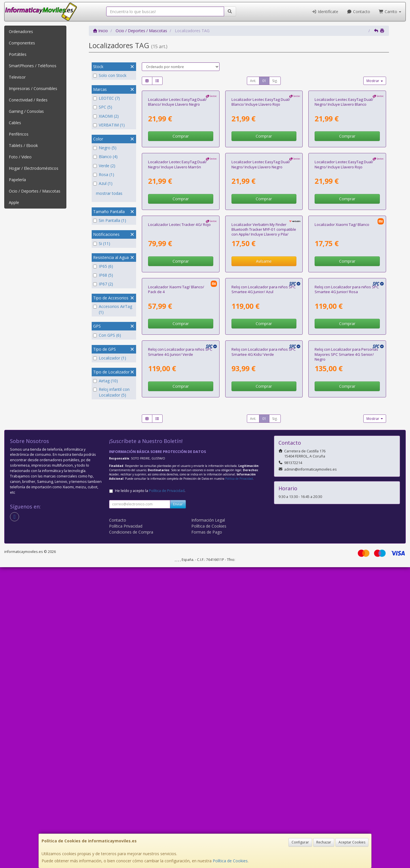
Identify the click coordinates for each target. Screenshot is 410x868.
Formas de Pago (207, 833)
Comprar (181, 196)
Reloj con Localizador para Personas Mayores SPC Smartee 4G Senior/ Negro (346, 655)
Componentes (22, 43)
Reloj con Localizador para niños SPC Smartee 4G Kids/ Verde (264, 653)
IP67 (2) (103, 284)
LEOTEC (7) (106, 98)
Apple (14, 202)
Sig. (275, 81)
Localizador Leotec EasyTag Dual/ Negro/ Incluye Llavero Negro (261, 285)
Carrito (390, 12)
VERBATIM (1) (109, 125)
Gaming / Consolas (26, 111)
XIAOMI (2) (106, 116)
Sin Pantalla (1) (110, 220)
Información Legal (208, 821)
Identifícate (325, 12)
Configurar (300, 842)
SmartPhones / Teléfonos (33, 66)
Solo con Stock (110, 75)
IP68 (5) (103, 275)
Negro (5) (105, 148)
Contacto (358, 12)
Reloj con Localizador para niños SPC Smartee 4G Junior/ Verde (180, 653)
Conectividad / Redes (28, 100)
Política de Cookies (230, 861)
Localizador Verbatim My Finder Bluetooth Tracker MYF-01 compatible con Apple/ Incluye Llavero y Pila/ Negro (264, 412)
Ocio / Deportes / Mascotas (35, 191)
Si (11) (102, 243)
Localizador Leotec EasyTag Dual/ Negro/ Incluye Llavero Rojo (344, 285)
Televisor (17, 77)
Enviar (178, 805)
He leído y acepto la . (150, 792)
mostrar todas (109, 193)
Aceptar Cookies (352, 842)
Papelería (17, 180)
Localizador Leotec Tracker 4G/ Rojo (179, 405)
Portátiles (18, 54)
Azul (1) (103, 183)
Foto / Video (20, 157)
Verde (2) (104, 166)
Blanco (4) (105, 157)
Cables (15, 123)
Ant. (253, 81)
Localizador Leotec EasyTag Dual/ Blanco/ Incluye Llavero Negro (177, 162)
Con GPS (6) (107, 335)
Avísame (264, 442)
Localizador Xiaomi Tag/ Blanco (342, 405)
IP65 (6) (103, 266)
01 (264, 81)
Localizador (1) (110, 358)
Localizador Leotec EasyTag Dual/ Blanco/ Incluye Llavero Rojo (261, 162)
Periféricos (19, 134)
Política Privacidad (126, 827)
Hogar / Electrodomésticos (34, 168)
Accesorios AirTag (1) (113, 309)
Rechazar (324, 842)
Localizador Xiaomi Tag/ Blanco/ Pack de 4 (176, 530)
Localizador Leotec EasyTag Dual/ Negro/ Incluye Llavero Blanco (344, 162)
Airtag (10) (105, 381)
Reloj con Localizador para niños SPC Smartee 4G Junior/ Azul (264, 530)
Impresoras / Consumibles (33, 88)
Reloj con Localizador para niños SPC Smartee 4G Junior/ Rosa (347, 530)
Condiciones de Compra (131, 833)
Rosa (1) (104, 174)
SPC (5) (103, 107)
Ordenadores (21, 31)
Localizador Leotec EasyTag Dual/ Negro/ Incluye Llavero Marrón (177, 285)
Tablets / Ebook (23, 145)
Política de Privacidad (239, 779)
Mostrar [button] (375, 81)
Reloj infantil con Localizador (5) (111, 392)
